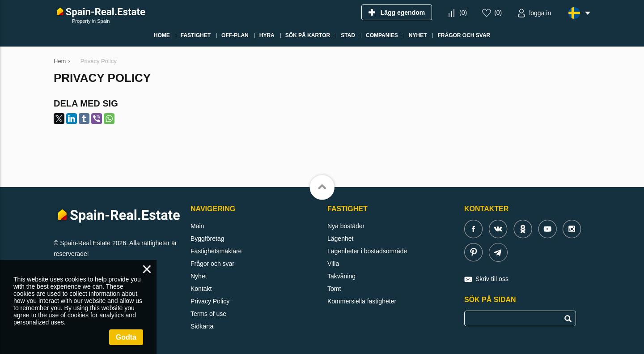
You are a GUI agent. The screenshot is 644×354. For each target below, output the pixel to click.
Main (197, 226)
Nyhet (199, 276)
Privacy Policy (210, 301)
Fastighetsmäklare (216, 251)
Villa (333, 264)
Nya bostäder (346, 226)
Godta (126, 337)
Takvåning (341, 276)
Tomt (334, 289)
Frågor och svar (212, 264)
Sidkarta (202, 326)
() (463, 13)
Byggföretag (208, 239)
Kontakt (201, 289)
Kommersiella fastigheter (362, 301)
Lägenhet (340, 239)
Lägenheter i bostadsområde (367, 251)
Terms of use (208, 314)
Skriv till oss (492, 279)
